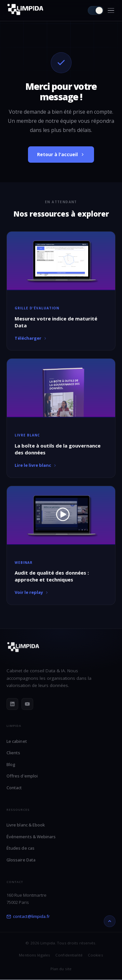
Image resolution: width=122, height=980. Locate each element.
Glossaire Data (21, 860)
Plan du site (61, 969)
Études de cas (20, 848)
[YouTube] (27, 704)
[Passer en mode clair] (96, 11)
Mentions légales (34, 955)
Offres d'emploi (22, 776)
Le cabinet (17, 741)
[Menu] (111, 11)
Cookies (95, 955)
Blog (11, 764)
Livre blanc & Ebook (26, 825)
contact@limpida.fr (28, 916)
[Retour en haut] (110, 921)
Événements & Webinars (31, 837)
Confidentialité (69, 955)
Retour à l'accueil (61, 154)
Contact (14, 788)
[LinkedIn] (12, 704)
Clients (13, 753)
